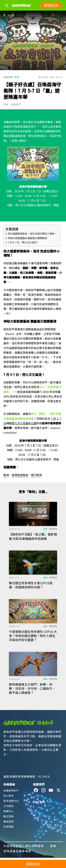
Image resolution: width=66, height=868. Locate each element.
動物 (6, 475)
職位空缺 (9, 816)
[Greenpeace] (21, 9)
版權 (53, 846)
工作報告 (9, 806)
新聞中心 (9, 811)
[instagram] (44, 790)
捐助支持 (51, 5)
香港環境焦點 (20, 475)
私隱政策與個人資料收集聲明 (24, 846)
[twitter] (59, 790)
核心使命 (9, 796)
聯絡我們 (9, 821)
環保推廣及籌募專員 (17, 851)
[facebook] (36, 790)
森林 (17, 77)
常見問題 (9, 827)
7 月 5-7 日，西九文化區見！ (23, 242)
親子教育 (36, 475)
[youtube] (51, 790)
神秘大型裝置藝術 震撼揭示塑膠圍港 (27, 238)
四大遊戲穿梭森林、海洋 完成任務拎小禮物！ (32, 234)
